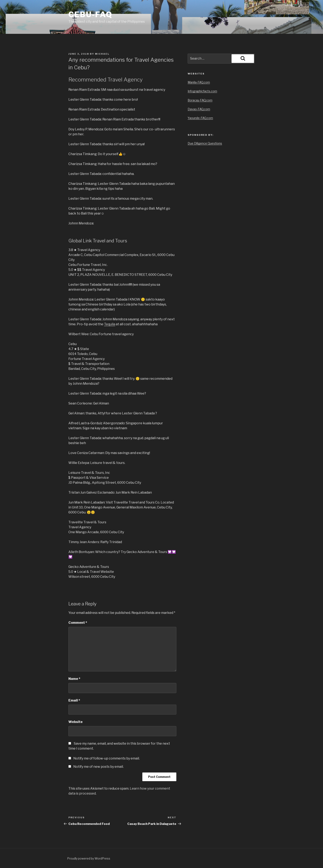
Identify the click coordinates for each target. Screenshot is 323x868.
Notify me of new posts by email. (98, 767)
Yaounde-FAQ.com (200, 118)
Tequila (110, 324)
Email (74, 700)
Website (75, 722)
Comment (78, 623)
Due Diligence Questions (205, 143)
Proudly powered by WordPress (89, 858)
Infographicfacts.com (202, 91)
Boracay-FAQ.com (200, 100)
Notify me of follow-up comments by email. (106, 758)
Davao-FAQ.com (199, 109)
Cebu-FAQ (90, 14)
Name (74, 679)
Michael (102, 54)
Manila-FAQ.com (199, 82)
